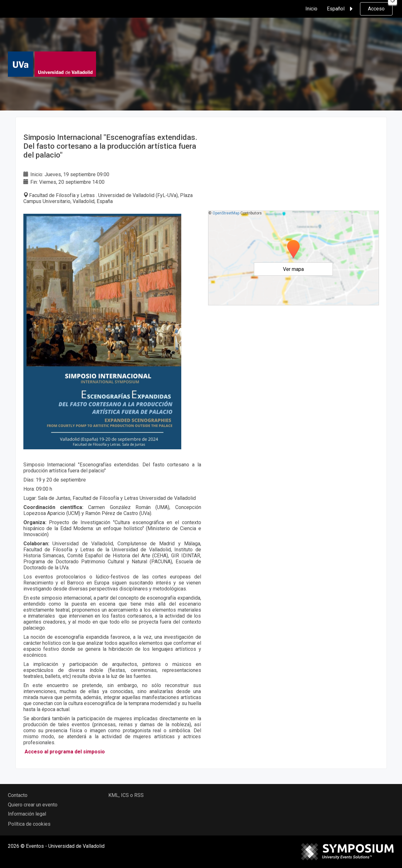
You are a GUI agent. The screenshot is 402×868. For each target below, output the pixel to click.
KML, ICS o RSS (126, 795)
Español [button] (341, 9)
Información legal (27, 814)
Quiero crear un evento (33, 805)
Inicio (311, 9)
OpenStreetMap (226, 213)
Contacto (18, 795)
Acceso (376, 9)
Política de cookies (29, 824)
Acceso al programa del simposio (65, 752)
